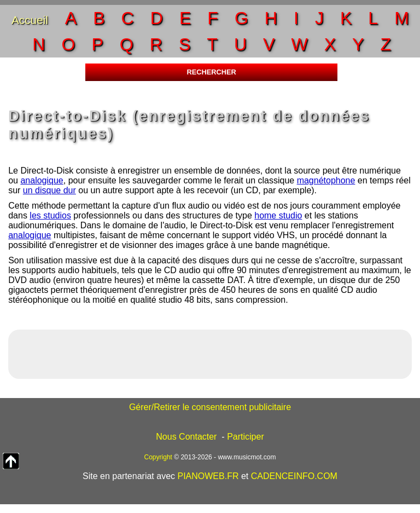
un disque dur (49, 190)
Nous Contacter (186, 437)
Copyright (158, 457)
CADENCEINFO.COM (294, 476)
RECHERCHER (211, 72)
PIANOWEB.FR (208, 476)
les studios (50, 215)
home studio (278, 215)
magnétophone (326, 180)
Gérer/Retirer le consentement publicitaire (210, 407)
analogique (42, 180)
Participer (246, 437)
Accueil (30, 20)
